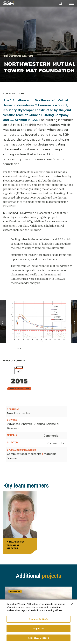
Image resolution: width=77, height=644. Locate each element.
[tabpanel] (38, 321)
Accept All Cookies (38, 639)
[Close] (72, 605)
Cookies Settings (38, 620)
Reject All (38, 629)
